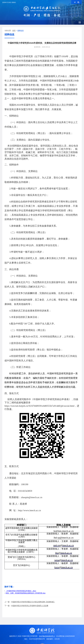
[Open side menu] (80, 22)
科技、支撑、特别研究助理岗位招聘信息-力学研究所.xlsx (25, 593)
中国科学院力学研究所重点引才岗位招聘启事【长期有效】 (33, 602)
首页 (14, 31)
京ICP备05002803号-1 (47, 636)
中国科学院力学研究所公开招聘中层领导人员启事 (30, 606)
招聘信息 (21, 31)
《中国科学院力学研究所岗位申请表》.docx (20, 591)
